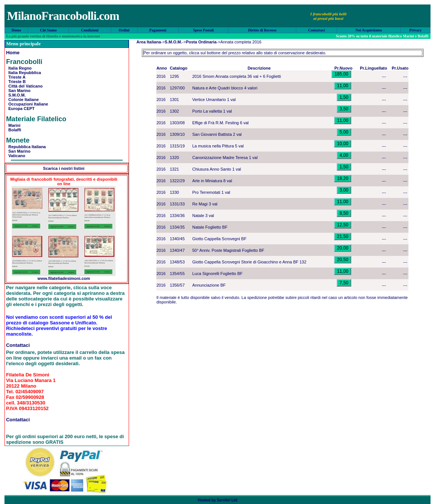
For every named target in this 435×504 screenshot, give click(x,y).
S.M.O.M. (16, 95)
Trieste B (16, 82)
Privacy (415, 30)
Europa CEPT (20, 109)
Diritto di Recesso (262, 30)
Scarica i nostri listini (64, 168)
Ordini (124, 30)
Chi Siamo (48, 30)
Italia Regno (19, 68)
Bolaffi (13, 130)
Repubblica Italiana (26, 147)
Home (16, 30)
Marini (13, 125)
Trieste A (16, 77)
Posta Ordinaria (201, 42)
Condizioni (90, 30)
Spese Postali (203, 30)
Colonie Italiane (22, 100)
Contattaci (317, 30)
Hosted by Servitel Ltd (218, 500)
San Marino (18, 91)
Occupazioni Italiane (27, 104)
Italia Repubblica (24, 73)
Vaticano (16, 156)
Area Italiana (149, 42)
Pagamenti (158, 30)
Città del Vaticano (24, 86)
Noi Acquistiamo (369, 30)
